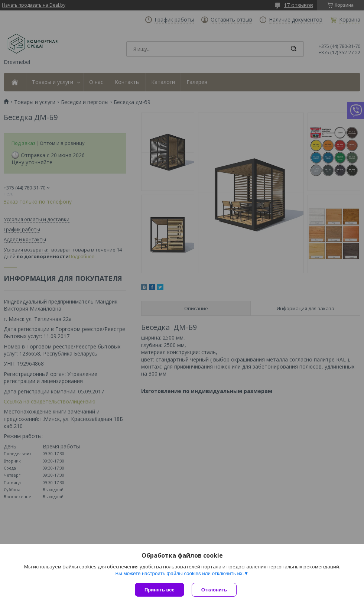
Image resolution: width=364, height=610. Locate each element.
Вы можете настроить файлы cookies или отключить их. (179, 573)
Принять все (160, 590)
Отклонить (214, 590)
